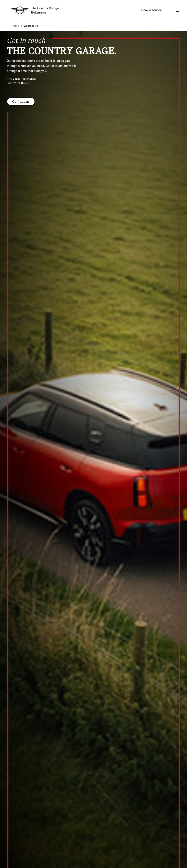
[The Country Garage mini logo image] (35, 11)
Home (15, 26)
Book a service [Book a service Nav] (152, 10)
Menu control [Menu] (177, 11)
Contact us (21, 101)
